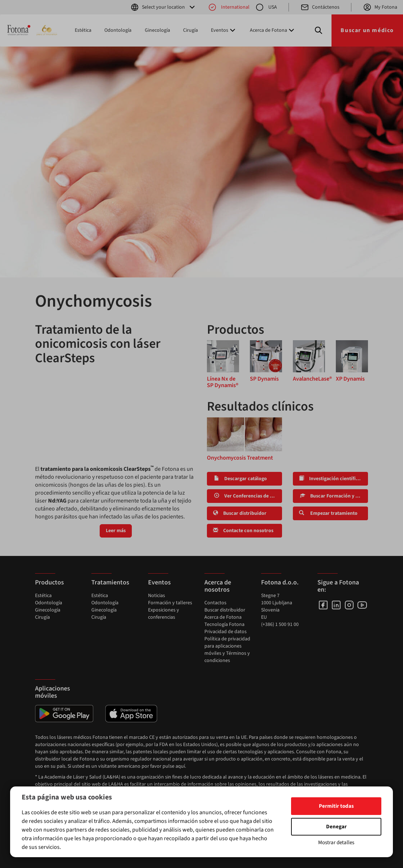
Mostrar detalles (336, 843)
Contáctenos (320, 7)
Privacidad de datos (226, 632)
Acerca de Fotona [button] (273, 30)
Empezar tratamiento (328, 513)
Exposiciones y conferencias (164, 614)
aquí (180, 766)
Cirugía (190, 30)
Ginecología (157, 30)
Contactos (215, 603)
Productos (49, 582)
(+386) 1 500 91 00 (280, 624)
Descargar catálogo (240, 479)
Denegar (336, 827)
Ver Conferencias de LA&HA (248, 496)
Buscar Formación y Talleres (333, 496)
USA (266, 7)
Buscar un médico (367, 30)
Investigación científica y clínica (333, 479)
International (229, 7)
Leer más (116, 531)
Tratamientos (110, 582)
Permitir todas (336, 806)
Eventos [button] (224, 30)
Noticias (157, 596)
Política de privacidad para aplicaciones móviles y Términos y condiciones (227, 650)
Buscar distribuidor (240, 513)
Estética (83, 30)
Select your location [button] (163, 7)
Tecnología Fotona (224, 624)
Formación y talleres (170, 603)
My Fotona (380, 7)
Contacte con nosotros (243, 531)
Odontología (118, 30)
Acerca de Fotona (223, 617)
